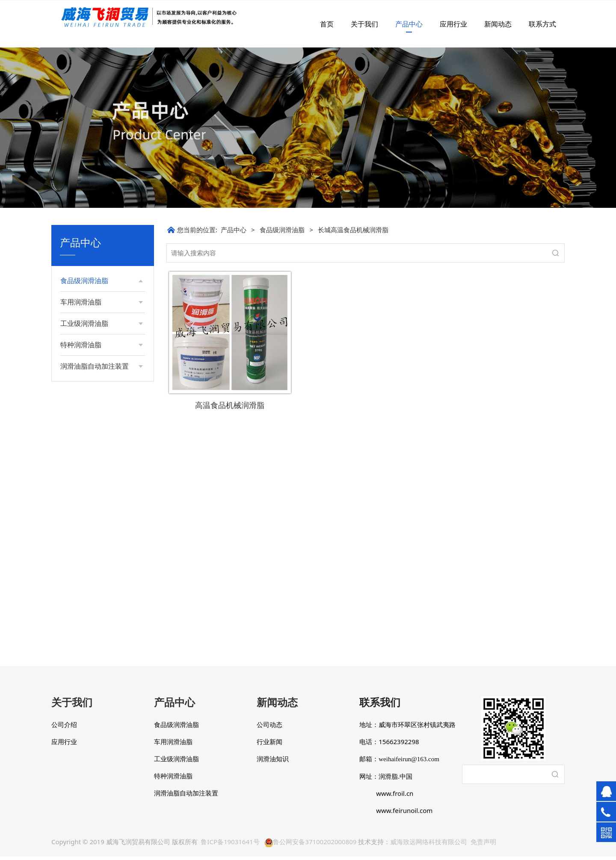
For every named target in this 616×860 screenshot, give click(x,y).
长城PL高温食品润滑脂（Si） (99, 331)
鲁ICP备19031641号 (230, 845)
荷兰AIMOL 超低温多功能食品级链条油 (100, 524)
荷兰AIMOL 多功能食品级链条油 (100, 435)
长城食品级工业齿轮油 (99, 379)
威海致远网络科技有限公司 (429, 845)
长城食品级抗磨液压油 (99, 394)
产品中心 (409, 24)
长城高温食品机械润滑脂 (102, 298)
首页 (327, 24)
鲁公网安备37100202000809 (310, 845)
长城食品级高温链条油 (99, 365)
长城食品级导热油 (93, 350)
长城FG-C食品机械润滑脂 (102, 313)
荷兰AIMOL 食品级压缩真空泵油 (100, 480)
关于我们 (364, 24)
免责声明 (483, 845)
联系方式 (542, 24)
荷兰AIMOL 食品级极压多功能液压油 (100, 502)
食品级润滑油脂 (282, 230)
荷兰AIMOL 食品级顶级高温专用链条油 (100, 547)
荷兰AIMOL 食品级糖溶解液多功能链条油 (100, 457)
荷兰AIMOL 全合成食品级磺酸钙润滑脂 (100, 412)
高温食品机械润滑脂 (230, 405)
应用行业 (453, 24)
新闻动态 (498, 24)
